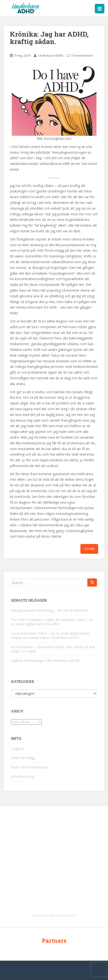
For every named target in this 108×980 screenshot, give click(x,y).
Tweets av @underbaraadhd (54, 915)
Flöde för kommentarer (29, 767)
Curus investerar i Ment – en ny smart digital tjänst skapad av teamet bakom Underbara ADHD (50, 635)
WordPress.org (23, 776)
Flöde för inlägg (23, 758)
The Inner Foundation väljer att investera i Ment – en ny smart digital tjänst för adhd (52, 622)
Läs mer (89, 549)
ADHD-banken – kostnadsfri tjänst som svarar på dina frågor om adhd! (53, 649)
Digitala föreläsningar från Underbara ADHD (45, 661)
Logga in (18, 749)
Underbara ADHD (51, 55)
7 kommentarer (82, 55)
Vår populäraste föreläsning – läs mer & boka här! (50, 610)
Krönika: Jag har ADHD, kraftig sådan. (49, 38)
